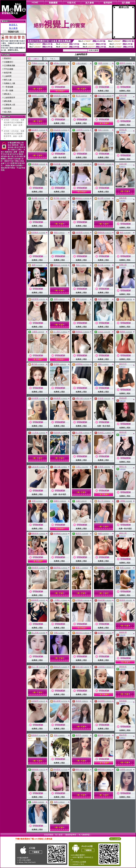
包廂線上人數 (10, 83)
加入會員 (13, 28)
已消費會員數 (10, 65)
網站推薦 (8, 101)
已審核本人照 (10, 105)
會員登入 (13, 25)
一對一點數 (9, 90)
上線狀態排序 (10, 98)
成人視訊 (8, 112)
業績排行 (8, 58)
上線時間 (8, 76)
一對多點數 (9, 87)
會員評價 (8, 73)
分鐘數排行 (9, 62)
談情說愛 (8, 108)
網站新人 (8, 94)
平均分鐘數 (9, 69)
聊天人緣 (8, 80)
